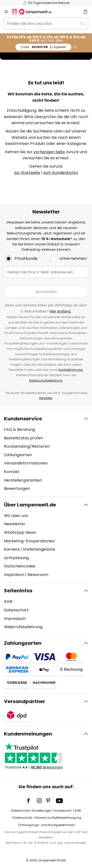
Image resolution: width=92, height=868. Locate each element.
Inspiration (14, 575)
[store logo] (35, 12)
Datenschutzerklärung (46, 380)
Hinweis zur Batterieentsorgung (58, 818)
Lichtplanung (16, 558)
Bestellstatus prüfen (23, 438)
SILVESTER (43, 47)
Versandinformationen (26, 463)
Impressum (15, 619)
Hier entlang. (60, 311)
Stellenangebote (39, 549)
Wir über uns (16, 516)
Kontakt (12, 472)
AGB (8, 601)
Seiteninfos (18, 591)
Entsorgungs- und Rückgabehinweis (47, 825)
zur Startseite (27, 173)
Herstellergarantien (23, 480)
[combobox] (46, 23)
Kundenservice (23, 419)
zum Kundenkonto (61, 173)
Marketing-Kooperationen (29, 541)
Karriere (12, 549)
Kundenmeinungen (28, 734)
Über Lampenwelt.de (30, 505)
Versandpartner (25, 701)
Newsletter (15, 524)
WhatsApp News (20, 532)
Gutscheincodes (20, 566)
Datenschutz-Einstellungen (31, 811)
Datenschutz (16, 610)
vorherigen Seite (49, 152)
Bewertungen (17, 489)
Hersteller (46, 398)
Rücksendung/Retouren (27, 446)
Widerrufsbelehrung (23, 627)
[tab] (46, 454)
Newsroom (38, 575)
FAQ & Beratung (19, 429)
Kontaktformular (71, 370)
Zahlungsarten (18, 455)
